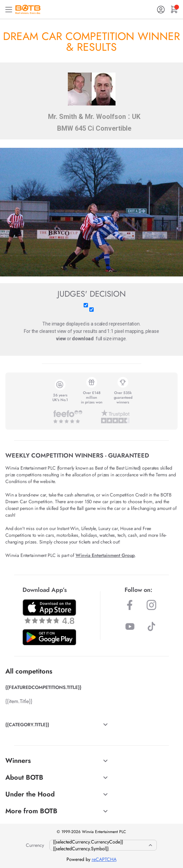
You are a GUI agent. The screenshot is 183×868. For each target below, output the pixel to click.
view (61, 339)
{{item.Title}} (19, 701)
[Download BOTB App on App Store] (49, 612)
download (83, 339)
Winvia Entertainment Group (105, 555)
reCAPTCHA (104, 859)
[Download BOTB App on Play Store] (49, 637)
